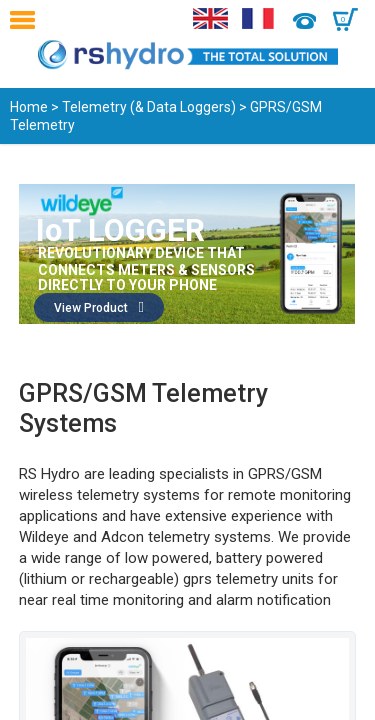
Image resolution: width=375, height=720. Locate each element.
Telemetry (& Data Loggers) (149, 107)
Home (29, 107)
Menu (27, 20)
